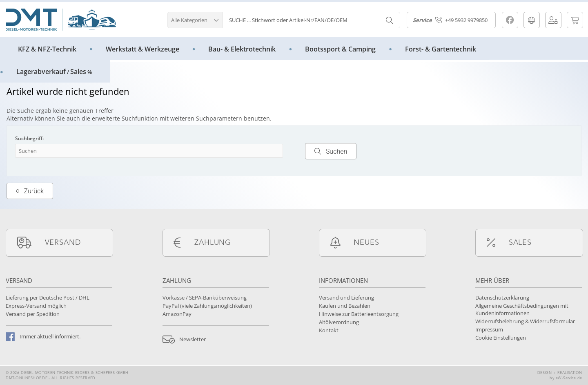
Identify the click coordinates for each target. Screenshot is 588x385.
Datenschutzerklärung (502, 298)
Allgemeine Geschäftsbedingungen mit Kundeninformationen (522, 309)
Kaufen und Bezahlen (345, 306)
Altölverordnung (339, 322)
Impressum (489, 329)
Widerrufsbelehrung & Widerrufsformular (525, 321)
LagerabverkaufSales (54, 72)
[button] (195, 19)
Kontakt (329, 330)
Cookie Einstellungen (501, 338)
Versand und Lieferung (346, 298)
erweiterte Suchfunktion (125, 118)
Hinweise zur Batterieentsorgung (359, 314)
